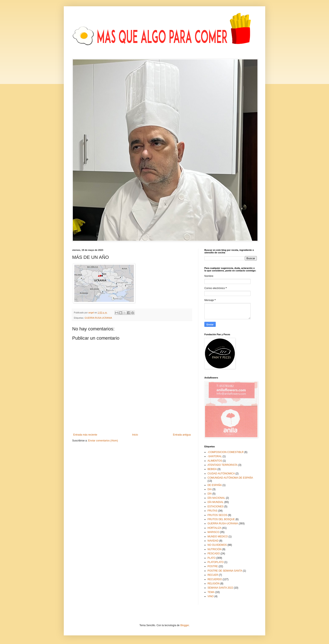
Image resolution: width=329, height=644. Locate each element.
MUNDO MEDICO (218, 537)
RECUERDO (215, 579)
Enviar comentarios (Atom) (103, 441)
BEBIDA (212, 469)
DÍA (210, 494)
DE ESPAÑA (215, 485)
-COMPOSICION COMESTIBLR (226, 452)
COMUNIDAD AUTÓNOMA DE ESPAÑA (230, 478)
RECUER (213, 575)
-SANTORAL (215, 456)
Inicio (135, 435)
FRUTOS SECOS (217, 515)
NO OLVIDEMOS (217, 545)
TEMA (211, 592)
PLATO (211, 558)
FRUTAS (212, 511)
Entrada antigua (182, 435)
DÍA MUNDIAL (216, 502)
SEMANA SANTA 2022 (220, 588)
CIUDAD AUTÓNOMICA (221, 474)
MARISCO (213, 532)
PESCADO (214, 554)
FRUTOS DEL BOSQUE (221, 519)
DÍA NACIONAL (216, 498)
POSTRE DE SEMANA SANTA (225, 571)
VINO (211, 596)
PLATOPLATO (215, 562)
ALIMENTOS (215, 461)
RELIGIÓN (213, 584)
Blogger (185, 625)
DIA (210, 489)
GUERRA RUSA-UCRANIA (98, 318)
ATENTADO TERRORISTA (223, 465)
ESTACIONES (215, 507)
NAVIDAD (213, 541)
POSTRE (213, 566)
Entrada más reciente (85, 435)
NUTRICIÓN (215, 549)
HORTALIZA (214, 528)
